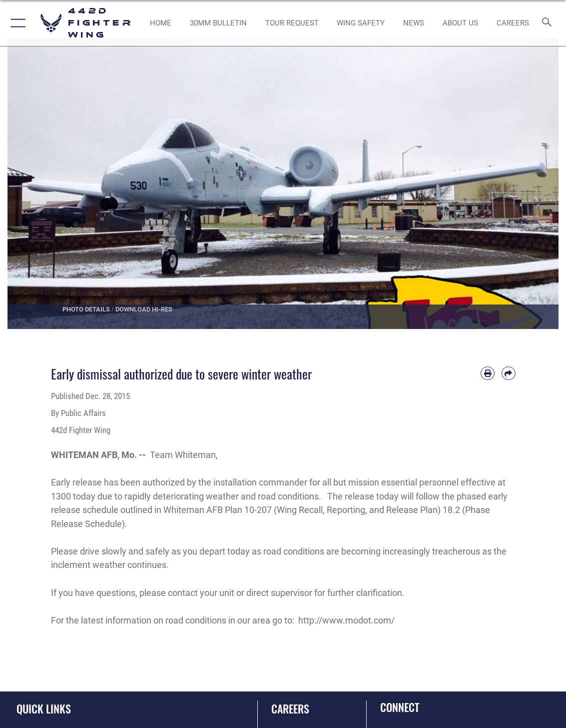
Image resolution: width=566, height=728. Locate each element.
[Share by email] (509, 373)
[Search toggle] (549, 23)
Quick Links (44, 708)
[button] (16, 23)
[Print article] (488, 373)
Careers (290, 708)
